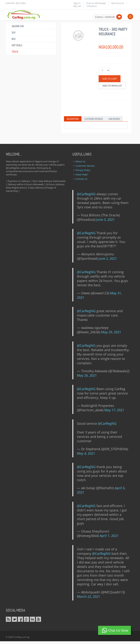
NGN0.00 (110, 17)
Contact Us (81, 179)
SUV (14, 33)
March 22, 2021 (89, 596)
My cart (77, 6)
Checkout (92, 6)
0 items (99, 17)
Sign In (77, 3)
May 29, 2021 (111, 332)
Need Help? (82, 174)
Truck (15, 52)
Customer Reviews (94, 119)
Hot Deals (17, 45)
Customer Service (85, 166)
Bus (14, 39)
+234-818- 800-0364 (15, 3)
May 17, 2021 (114, 410)
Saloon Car (18, 26)
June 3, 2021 (105, 219)
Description (73, 119)
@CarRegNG (86, 194)
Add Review (114, 119)
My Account (118, 3)
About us (80, 161)
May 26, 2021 (87, 375)
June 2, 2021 (108, 258)
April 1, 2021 (109, 536)
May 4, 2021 (86, 453)
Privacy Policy (83, 170)
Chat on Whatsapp (96, 3)
